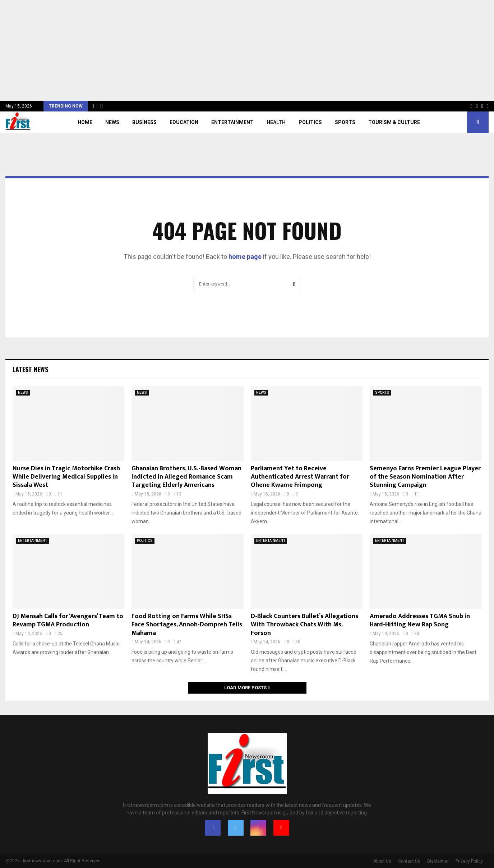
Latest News (30, 369)
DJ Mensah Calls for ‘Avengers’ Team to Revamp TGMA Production (68, 620)
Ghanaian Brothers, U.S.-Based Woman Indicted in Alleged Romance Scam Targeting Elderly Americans (186, 477)
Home (85, 122)
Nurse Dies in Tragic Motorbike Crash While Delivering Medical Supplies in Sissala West (66, 477)
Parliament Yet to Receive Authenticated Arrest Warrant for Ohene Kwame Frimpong (300, 477)
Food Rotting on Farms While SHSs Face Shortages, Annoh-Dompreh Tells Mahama (187, 625)
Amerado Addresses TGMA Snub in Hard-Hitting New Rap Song (420, 620)
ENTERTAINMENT (232, 122)
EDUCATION (184, 122)
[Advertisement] (216, 50)
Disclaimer (438, 861)
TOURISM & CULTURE (394, 122)
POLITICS (310, 122)
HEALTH (276, 122)
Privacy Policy (469, 861)
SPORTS (345, 122)
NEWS (112, 122)
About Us (382, 861)
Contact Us (409, 861)
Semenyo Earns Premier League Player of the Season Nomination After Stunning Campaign (425, 477)
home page (245, 257)
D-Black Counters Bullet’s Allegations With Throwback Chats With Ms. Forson (304, 625)
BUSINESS (144, 122)
